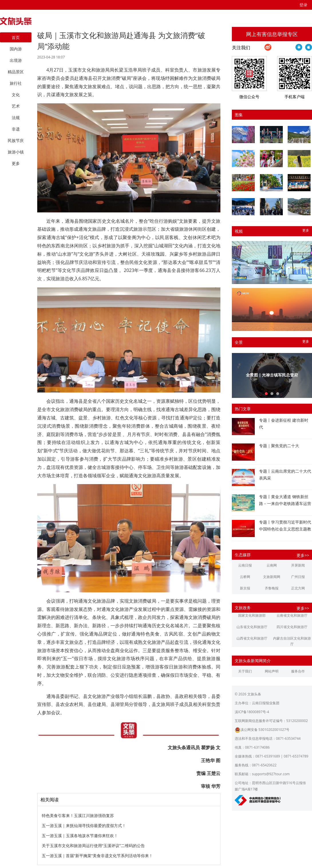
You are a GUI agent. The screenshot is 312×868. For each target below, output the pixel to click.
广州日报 (298, 577)
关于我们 (245, 671)
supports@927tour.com (271, 774)
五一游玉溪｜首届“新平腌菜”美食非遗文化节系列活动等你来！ (97, 856)
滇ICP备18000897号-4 (252, 712)
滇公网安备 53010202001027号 (262, 730)
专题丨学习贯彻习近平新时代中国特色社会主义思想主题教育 (285, 529)
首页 (16, 37)
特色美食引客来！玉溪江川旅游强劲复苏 (78, 815)
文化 (16, 95)
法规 (16, 118)
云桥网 (245, 577)
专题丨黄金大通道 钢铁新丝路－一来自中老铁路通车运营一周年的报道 (285, 503)
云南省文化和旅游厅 (292, 615)
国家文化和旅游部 (252, 615)
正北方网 (298, 588)
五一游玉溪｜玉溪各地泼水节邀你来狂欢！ (80, 836)
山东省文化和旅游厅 (252, 627)
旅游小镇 (16, 152)
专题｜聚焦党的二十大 (279, 446)
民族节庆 (16, 140)
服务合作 (298, 671)
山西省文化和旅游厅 (252, 638)
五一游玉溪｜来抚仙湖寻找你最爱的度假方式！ (84, 825)
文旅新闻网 (272, 577)
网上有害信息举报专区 (272, 34)
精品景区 (16, 72)
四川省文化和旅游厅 (292, 627)
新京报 (245, 588)
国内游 (16, 49)
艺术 (16, 106)
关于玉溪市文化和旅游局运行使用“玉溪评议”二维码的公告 (93, 846)
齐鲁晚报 (272, 588)
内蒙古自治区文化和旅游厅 (292, 641)
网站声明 (272, 671)
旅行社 (16, 83)
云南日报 (245, 565)
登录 (303, 5)
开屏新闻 (298, 565)
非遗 (16, 129)
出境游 (16, 60)
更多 (306, 230)
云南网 (272, 565)
